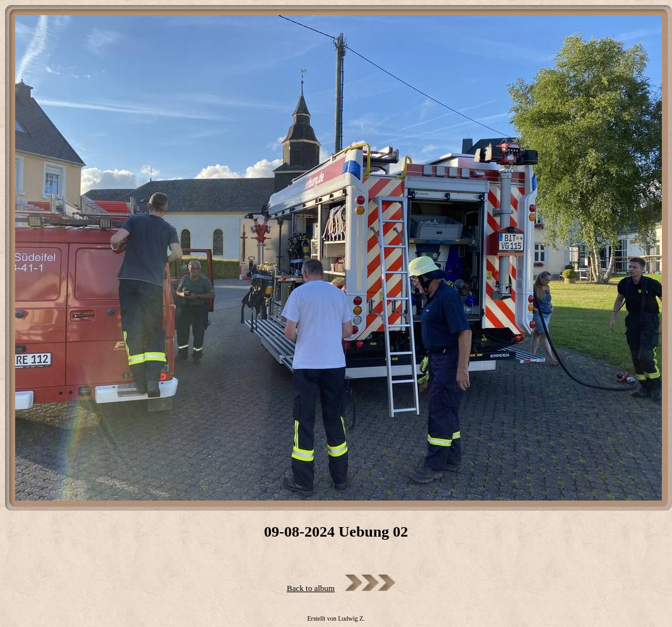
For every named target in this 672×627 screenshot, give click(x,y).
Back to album (311, 588)
